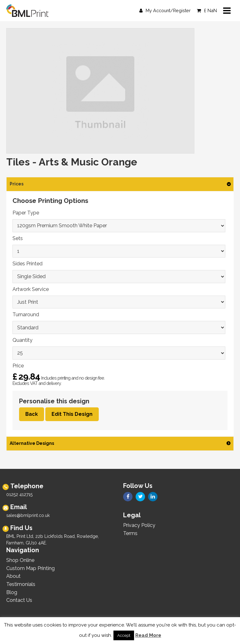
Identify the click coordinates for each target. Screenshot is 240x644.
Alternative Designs (32, 443)
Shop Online (20, 560)
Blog (12, 592)
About (13, 576)
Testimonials (21, 584)
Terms (130, 533)
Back (32, 414)
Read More (148, 635)
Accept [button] (124, 635)
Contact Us (19, 600)
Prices (17, 184)
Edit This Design (72, 414)
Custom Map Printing (30, 568)
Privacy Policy (139, 525)
